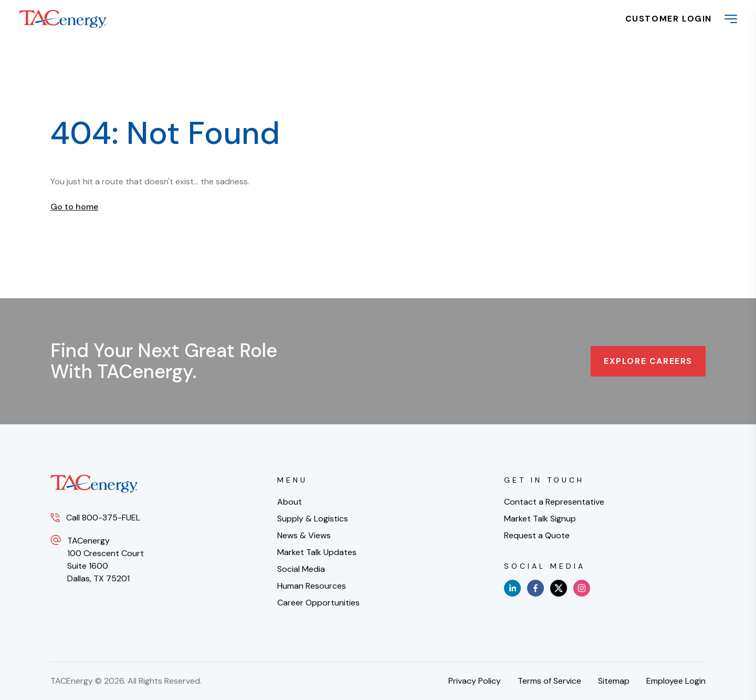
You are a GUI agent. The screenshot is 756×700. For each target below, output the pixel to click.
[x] (559, 588)
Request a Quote (537, 535)
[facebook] (535, 588)
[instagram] (582, 588)
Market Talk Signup (540, 519)
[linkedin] (512, 588)
